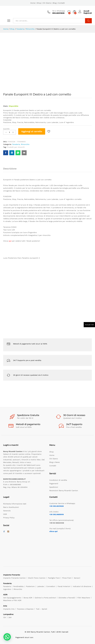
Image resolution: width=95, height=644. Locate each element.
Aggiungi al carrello (32, 131)
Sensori (77, 578)
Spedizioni (54, 487)
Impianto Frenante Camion (14, 578)
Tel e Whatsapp (59, 11)
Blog (55, 3)
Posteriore (30, 586)
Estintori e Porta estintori (45, 598)
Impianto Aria (9, 609)
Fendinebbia (18, 586)
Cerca (88, 21)
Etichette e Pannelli (67, 598)
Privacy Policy (9, 518)
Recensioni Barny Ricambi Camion (64, 491)
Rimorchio (25, 144)
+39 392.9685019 (56, 514)
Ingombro (7, 589)
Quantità (6, 129)
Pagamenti (54, 484)
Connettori (51, 586)
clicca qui (53, 531)
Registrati (88, 13)
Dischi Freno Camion (37, 578)
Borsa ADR (28, 598)
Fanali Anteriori (64, 586)
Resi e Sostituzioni (11, 507)
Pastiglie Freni (54, 578)
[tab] (11, 170)
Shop (39, 3)
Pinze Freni (67, 578)
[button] (7, 637)
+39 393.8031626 (56, 506)
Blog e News (55, 462)
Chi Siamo (47, 3)
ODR (5, 514)
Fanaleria (16, 144)
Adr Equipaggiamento (12, 598)
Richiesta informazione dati (15, 504)
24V (10, 617)
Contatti (61, 3)
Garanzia (7, 511)
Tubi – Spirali (41, 609)
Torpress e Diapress (25, 609)
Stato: (6, 106)
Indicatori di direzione (82, 586)
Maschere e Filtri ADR (12, 600)
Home (33, 3)
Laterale (40, 586)
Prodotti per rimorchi (16, 147)
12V (5, 617)
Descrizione (10, 169)
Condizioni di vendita (58, 480)
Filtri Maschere (84, 598)
